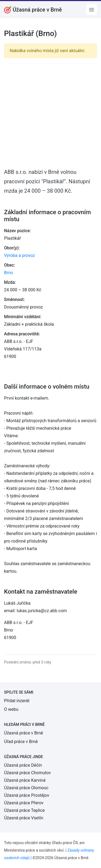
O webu (11, 709)
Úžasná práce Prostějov (27, 795)
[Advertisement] (50, 113)
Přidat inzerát (17, 701)
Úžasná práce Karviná (25, 780)
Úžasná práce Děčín (23, 765)
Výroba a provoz (19, 255)
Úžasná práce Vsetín (24, 818)
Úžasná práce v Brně (24, 733)
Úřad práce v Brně (21, 742)
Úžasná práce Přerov (24, 803)
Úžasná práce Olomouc (26, 788)
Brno (8, 273)
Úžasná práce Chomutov (27, 773)
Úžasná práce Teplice (24, 810)
